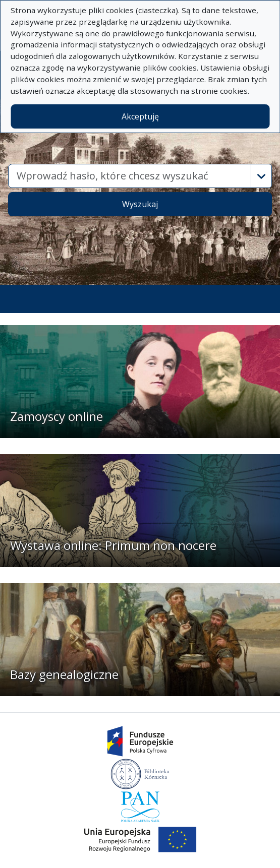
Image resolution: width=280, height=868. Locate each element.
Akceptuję (140, 116)
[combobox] (130, 176)
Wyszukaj (140, 204)
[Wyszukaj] (130, 176)
